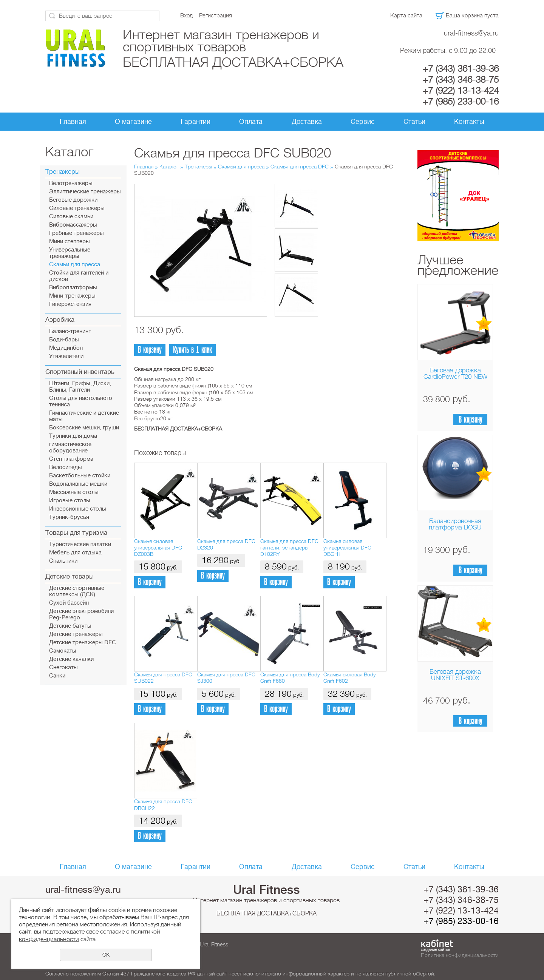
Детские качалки (71, 659)
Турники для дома (73, 436)
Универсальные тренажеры (70, 253)
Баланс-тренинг (70, 331)
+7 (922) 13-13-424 (461, 91)
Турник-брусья (69, 517)
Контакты (469, 122)
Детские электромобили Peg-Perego (81, 614)
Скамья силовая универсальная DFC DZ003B (158, 548)
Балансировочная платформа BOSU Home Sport (455, 527)
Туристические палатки (80, 544)
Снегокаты (63, 667)
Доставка (307, 122)
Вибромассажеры (73, 225)
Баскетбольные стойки (80, 476)
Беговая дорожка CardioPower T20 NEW (455, 373)
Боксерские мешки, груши (84, 428)
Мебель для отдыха (75, 553)
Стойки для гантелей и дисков (79, 276)
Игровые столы (70, 501)
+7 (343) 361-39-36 (461, 69)
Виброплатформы (73, 288)
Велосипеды (66, 467)
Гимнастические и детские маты (84, 416)
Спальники (63, 561)
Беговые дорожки (73, 200)
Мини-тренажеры (72, 296)
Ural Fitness (267, 890)
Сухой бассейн (69, 603)
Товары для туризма (76, 533)
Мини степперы (70, 242)
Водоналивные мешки (78, 484)
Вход (186, 15)
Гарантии (195, 122)
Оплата (251, 122)
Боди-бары (64, 340)
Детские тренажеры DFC (83, 643)
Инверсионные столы (78, 509)
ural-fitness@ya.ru (471, 33)
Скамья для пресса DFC (300, 167)
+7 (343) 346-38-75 (461, 80)
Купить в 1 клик (192, 350)
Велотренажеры (71, 183)
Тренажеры (63, 172)
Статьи (414, 122)
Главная (73, 122)
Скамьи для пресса (75, 265)
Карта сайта (406, 15)
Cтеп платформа (71, 459)
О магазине (133, 122)
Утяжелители (66, 356)
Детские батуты (70, 626)
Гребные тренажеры (76, 233)
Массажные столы (74, 492)
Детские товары (70, 576)
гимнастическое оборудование (70, 448)
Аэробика (60, 320)
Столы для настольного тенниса (81, 401)
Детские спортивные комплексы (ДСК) (77, 591)
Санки (57, 676)
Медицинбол (66, 348)
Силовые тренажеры (77, 208)
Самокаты (63, 651)
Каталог (169, 167)
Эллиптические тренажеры (85, 192)
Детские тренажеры (76, 634)
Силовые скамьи (71, 217)
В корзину (471, 420)
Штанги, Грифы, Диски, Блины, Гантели (80, 387)
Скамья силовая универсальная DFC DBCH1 (347, 548)
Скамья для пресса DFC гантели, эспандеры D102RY (289, 548)
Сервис (363, 122)
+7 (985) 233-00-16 (461, 102)
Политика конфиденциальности (460, 955)
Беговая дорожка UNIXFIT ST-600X (455, 675)
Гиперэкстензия (70, 304)
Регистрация (216, 15)
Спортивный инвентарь (80, 372)
